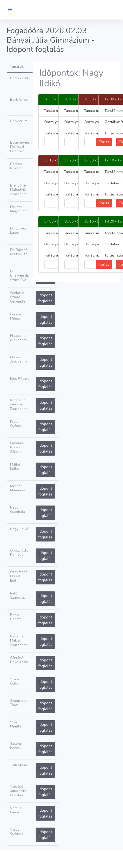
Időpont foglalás (45, 298)
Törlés (104, 142)
